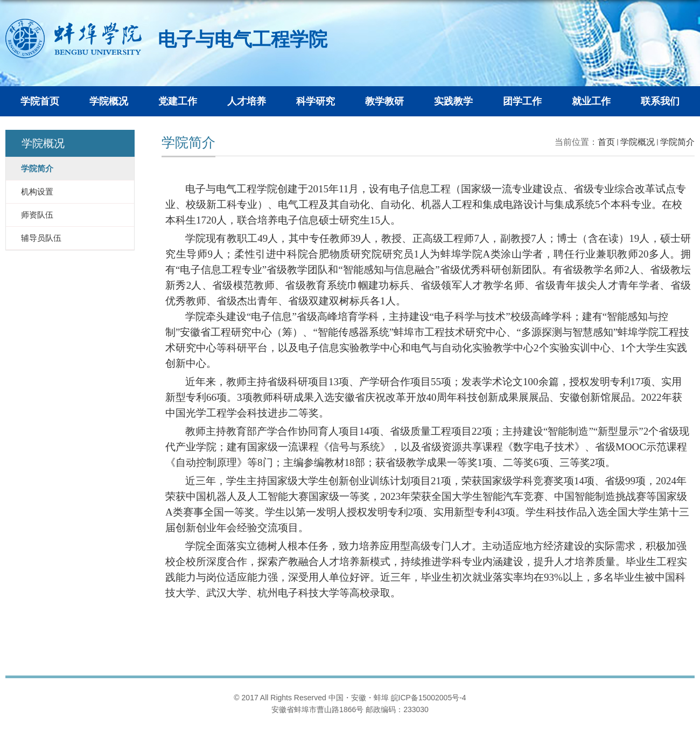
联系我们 (660, 101)
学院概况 (109, 101)
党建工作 (178, 101)
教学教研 (384, 101)
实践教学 (453, 101)
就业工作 (591, 101)
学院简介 (677, 142)
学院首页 (40, 101)
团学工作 (522, 101)
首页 (606, 142)
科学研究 (316, 101)
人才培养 (247, 101)
